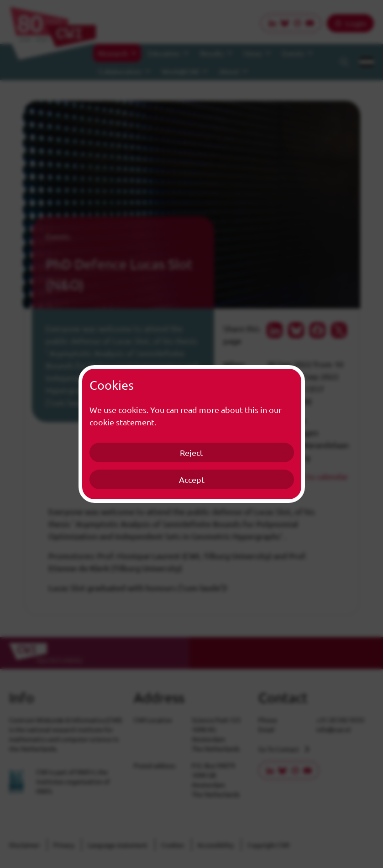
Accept (192, 479)
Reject (191, 452)
